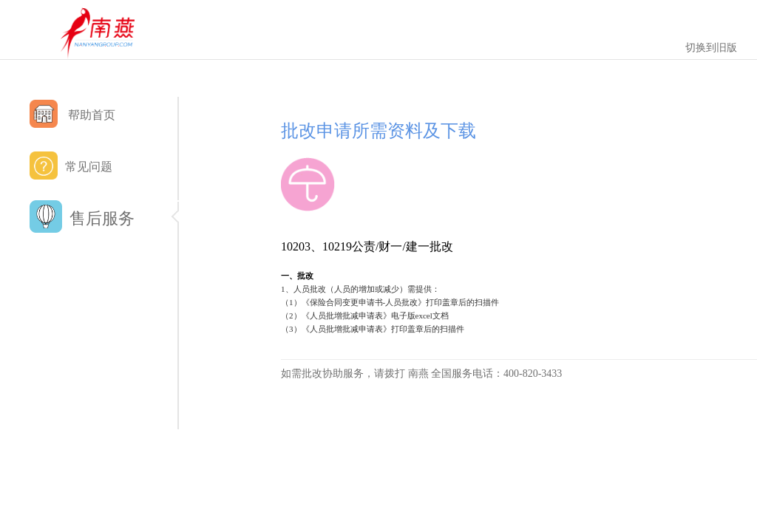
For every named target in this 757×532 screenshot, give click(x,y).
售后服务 (103, 219)
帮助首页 (72, 114)
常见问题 (71, 166)
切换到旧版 (711, 48)
